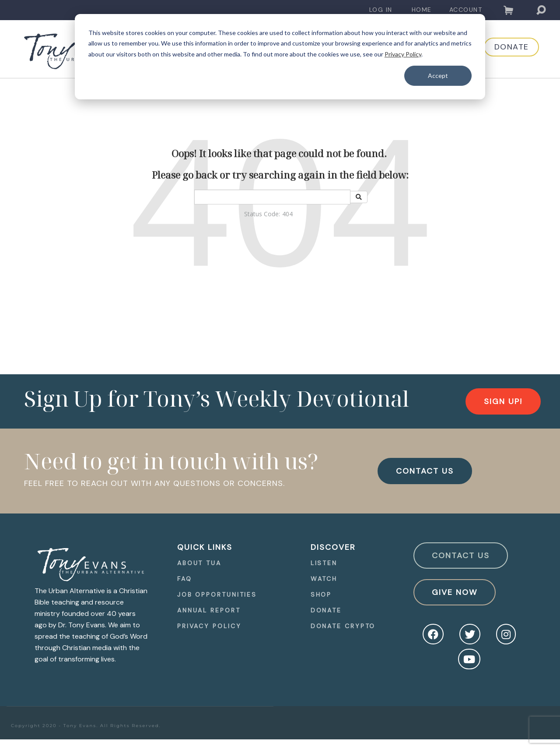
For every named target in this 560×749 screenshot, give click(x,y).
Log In (381, 10)
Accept (438, 76)
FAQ (185, 579)
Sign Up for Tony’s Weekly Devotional (217, 398)
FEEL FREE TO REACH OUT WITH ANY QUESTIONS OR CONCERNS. (154, 483)
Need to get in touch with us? (171, 461)
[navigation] (381, 10)
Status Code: (262, 214)
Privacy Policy (403, 54)
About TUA (199, 563)
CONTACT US (425, 471)
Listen (324, 563)
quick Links (205, 547)
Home (422, 10)
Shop (321, 594)
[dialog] (280, 57)
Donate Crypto (343, 626)
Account (466, 10)
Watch (324, 579)
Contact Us (461, 556)
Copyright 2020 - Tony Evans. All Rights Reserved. (86, 726)
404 (287, 214)
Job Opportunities (217, 594)
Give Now (455, 592)
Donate (326, 610)
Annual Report (209, 610)
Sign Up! (503, 401)
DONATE (503, 49)
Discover (333, 547)
